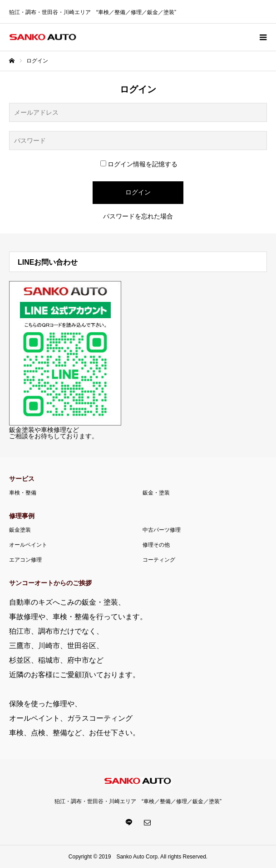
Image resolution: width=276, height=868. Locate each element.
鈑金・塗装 (156, 493)
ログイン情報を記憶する (139, 164)
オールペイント (28, 545)
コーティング (159, 560)
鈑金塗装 (20, 530)
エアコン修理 (25, 560)
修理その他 (156, 545)
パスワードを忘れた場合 (138, 216)
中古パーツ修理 (162, 530)
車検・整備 (23, 493)
